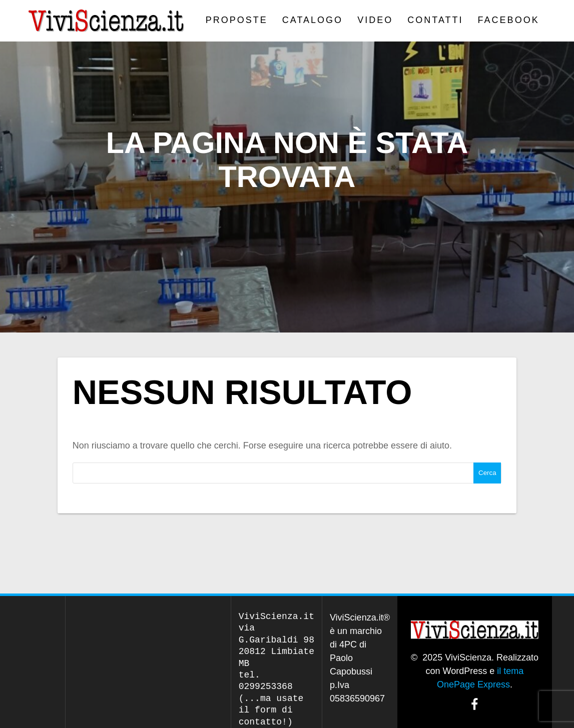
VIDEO (375, 20)
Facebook (509, 20)
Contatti (435, 20)
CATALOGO (313, 20)
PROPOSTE (237, 20)
